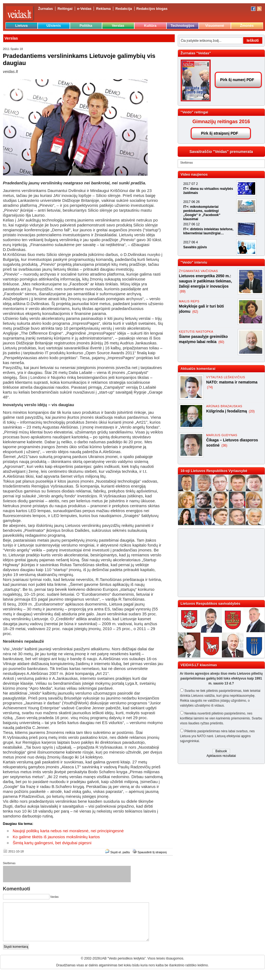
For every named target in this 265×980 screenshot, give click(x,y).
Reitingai (65, 9)
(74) (210, 387)
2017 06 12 (192, 224)
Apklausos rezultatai (221, 756)
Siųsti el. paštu (120, 852)
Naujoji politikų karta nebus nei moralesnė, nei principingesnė (68, 831)
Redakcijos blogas (152, 9)
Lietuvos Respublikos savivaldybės (211, 603)
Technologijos (182, 26)
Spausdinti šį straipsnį (152, 852)
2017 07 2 (191, 184)
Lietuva (22, 26)
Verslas (118, 26)
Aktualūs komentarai (198, 369)
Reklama (103, 9)
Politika (86, 26)
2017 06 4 (191, 242)
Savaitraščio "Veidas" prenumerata (221, 152)
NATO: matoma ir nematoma (232, 382)
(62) (195, 312)
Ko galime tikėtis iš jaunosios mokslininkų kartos (56, 837)
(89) (183, 291)
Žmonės (247, 26)
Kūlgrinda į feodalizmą (227, 411)
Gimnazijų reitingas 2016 (221, 122)
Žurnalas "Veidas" (196, 53)
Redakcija (124, 9)
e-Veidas (84, 9)
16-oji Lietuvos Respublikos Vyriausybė (214, 471)
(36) (224, 445)
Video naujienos (194, 174)
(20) (252, 411)
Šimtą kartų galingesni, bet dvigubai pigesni (52, 843)
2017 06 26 (192, 202)
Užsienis (54, 26)
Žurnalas (46, 9)
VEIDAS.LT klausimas (199, 665)
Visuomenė (215, 26)
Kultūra (150, 26)
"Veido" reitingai (194, 112)
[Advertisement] (215, 563)
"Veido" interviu (194, 262)
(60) (221, 342)
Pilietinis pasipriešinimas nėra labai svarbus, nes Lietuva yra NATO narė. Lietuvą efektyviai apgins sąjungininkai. (218, 736)
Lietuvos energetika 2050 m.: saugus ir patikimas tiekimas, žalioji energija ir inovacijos (206, 281)
